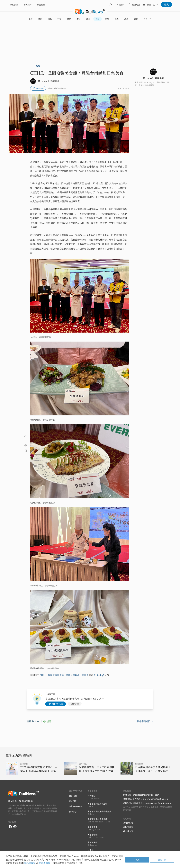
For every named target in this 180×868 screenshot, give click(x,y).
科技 (59, 19)
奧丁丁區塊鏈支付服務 (97, 805)
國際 (50, 19)
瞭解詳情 (75, 704)
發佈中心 (73, 812)
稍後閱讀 (136, 5)
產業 (126, 19)
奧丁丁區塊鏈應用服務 (99, 820)
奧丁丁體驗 (96, 836)
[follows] (120, 4)
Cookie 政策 (128, 831)
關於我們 (14, 5)
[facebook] (10, 827)
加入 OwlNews (75, 806)
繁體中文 (151, 5)
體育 (107, 19)
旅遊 (98, 19)
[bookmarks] (134, 4)
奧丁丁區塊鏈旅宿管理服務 (99, 813)
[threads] (15, 827)
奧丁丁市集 (94, 828)
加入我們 (28, 5)
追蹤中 (122, 5)
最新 (31, 19)
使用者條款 (128, 823)
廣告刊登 (41, 5)
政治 (88, 19)
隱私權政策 (128, 827)
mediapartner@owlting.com (146, 795)
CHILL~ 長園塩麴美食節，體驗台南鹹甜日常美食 (64, 675)
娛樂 (117, 19)
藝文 (136, 19)
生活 (78, 19)
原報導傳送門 (145, 721)
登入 (166, 4)
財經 (69, 19)
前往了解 (162, 860)
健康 (40, 19)
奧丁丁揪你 (93, 844)
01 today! (99, 675)
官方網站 (94, 797)
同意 (137, 860)
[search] (111, 4)
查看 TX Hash (34, 721)
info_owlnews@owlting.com (156, 799)
